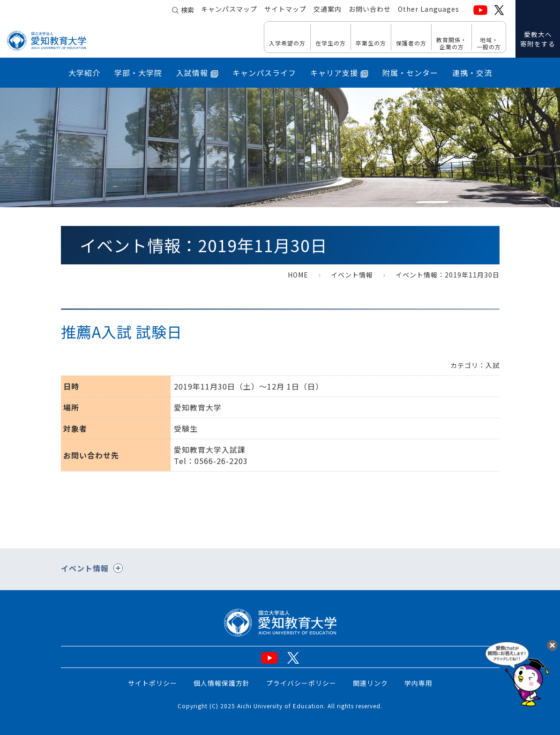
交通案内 (328, 10)
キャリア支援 (339, 73)
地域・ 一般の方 (489, 43)
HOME (298, 275)
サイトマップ (285, 10)
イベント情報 (352, 275)
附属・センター (410, 73)
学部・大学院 (138, 73)
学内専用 (418, 683)
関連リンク (370, 683)
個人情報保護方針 (222, 683)
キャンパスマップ (229, 10)
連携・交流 (472, 73)
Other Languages (429, 10)
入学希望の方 (287, 43)
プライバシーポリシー (301, 683)
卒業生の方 (371, 43)
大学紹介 (84, 73)
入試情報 (197, 73)
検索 (187, 10)
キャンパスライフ (264, 73)
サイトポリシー (153, 683)
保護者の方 (411, 43)
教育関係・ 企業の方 (452, 43)
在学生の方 (331, 43)
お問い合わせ (370, 10)
